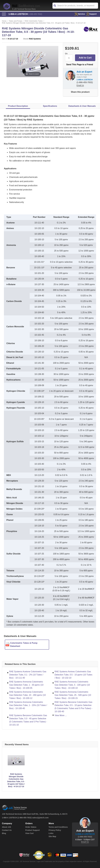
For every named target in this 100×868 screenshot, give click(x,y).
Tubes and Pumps (16, 21)
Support (92, 14)
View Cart (29, 833)
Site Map (52, 836)
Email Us (80, 85)
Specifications (50, 106)
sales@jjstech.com (40, 818)
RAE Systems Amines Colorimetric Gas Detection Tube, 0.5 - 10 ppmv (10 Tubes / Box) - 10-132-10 (73, 675)
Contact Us (7, 830)
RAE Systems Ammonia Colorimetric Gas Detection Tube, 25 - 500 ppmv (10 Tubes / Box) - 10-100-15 (73, 695)
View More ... (61, 715)
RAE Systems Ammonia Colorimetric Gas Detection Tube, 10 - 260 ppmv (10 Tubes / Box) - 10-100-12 (27, 695)
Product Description (18, 106)
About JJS (6, 827)
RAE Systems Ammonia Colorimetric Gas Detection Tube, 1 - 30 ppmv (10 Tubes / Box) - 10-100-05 (26, 685)
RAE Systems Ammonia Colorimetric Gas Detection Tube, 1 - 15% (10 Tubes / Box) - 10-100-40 (28, 705)
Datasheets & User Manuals (82, 106)
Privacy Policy (55, 830)
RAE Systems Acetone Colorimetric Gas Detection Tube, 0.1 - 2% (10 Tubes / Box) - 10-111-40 (28, 675)
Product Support (32, 830)
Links (51, 833)
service (80, 14)
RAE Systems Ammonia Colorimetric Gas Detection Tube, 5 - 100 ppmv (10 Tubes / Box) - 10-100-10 (72, 685)
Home (4, 21)
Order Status (31, 827)
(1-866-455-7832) (35, 14)
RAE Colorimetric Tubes (34, 21)
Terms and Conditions (58, 827)
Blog (4, 833)
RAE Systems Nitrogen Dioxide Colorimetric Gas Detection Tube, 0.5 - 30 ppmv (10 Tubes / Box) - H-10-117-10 (16, 780)
